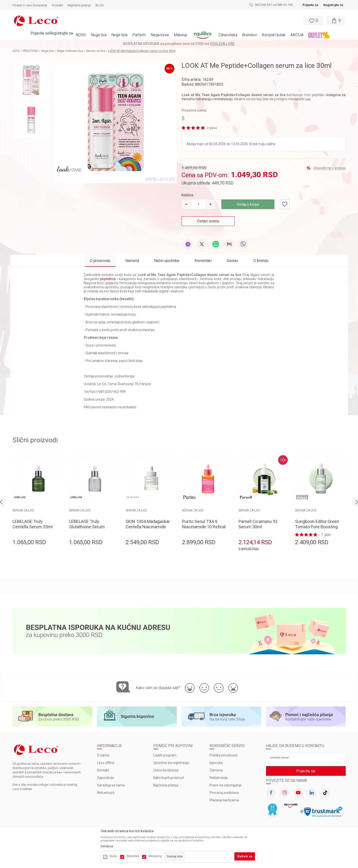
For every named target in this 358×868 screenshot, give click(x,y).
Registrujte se (333, 5)
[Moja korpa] (336, 21)
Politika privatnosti (224, 755)
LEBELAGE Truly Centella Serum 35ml (33, 524)
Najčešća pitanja (166, 785)
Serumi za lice (96, 51)
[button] (158, 21)
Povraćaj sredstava (224, 793)
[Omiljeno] (313, 21)
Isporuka (216, 763)
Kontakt (103, 770)
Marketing (155, 856)
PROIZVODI (31, 51)
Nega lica (48, 51)
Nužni (113, 856)
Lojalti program (165, 755)
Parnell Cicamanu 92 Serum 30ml (258, 524)
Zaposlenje (105, 778)
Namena (132, 261)
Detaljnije (107, 846)
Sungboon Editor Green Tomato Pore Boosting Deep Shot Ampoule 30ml (317, 529)
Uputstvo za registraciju (171, 763)
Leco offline (106, 763)
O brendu (261, 261)
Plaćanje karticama (224, 800)
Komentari (203, 261)
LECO (16, 51)
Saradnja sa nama (111, 785)
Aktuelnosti (106, 793)
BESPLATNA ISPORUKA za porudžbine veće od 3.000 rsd (166, 44)
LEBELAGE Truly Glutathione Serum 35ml (87, 527)
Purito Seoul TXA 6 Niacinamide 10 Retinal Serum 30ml (204, 527)
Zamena (216, 770)
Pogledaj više (222, 44)
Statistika (133, 856)
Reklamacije (219, 778)
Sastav (232, 261)
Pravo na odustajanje (226, 785)
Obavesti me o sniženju (330, 168)
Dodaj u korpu (248, 204)
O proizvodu (100, 261)
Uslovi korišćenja (166, 770)
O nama (103, 755)
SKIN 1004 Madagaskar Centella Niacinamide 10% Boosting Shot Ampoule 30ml (148, 529)
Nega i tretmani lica (70, 51)
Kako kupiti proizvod (168, 778)
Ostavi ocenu (208, 221)
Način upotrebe (167, 261)
